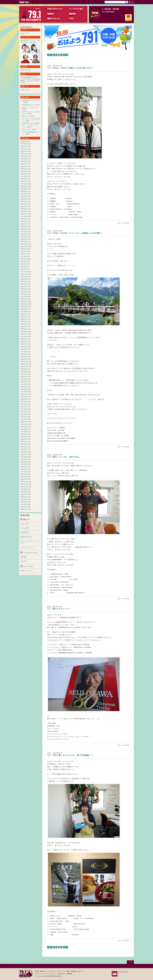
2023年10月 (24, 216)
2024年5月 (24, 199)
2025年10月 (24, 156)
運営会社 (42, 971)
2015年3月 (24, 474)
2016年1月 (24, 449)
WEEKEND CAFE (26, 537)
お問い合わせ (62, 974)
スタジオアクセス (51, 971)
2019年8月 (24, 342)
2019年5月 (24, 349)
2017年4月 (24, 412)
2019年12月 (24, 332)
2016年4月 (24, 442)
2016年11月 (24, 424)
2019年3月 (24, 354)
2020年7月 (24, 314)
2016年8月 (24, 432)
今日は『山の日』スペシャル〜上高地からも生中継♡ (77, 233)
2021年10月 (24, 277)
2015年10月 (24, 457)
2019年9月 (24, 339)
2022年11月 (24, 244)
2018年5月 (24, 379)
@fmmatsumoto (123, 972)
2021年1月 (24, 299)
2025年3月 (24, 174)
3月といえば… (27, 130)
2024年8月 (24, 191)
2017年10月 (24, 397)
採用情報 (69, 974)
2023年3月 (24, 234)
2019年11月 (24, 334)
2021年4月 (24, 292)
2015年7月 (24, 464)
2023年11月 (24, 214)
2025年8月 (24, 161)
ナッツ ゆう (32, 41)
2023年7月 (24, 224)
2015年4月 (24, 472)
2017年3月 (24, 414)
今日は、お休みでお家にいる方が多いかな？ (73, 68)
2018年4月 (24, 382)
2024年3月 (24, 204)
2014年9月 (24, 489)
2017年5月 (24, 409)
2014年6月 (24, 497)
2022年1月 (24, 269)
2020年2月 (24, 327)
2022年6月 (24, 257)
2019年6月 (24, 347)
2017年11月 (24, 394)
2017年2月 (24, 417)
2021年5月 (24, 289)
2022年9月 (24, 249)
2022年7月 (24, 254)
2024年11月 (24, 184)
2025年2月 (24, 176)
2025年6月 (24, 166)
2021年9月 (24, 279)
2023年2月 (24, 237)
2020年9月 (24, 309)
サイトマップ (39, 974)
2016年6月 (24, 437)
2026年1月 (24, 149)
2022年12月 (24, 242)
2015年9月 (24, 459)
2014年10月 (24, 487)
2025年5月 (24, 169)
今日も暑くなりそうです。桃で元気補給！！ (73, 755)
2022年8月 (24, 252)
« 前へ (50, 55)
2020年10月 (24, 307)
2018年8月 (24, 372)
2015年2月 (24, 477)
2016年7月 (24, 434)
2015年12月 (24, 452)
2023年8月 (24, 221)
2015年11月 (24, 454)
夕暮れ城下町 (25, 533)
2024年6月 (24, 196)
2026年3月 (24, 144)
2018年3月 (24, 384)
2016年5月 (24, 439)
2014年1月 (24, 509)
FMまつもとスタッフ (27, 571)
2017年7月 (24, 404)
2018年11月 (24, 364)
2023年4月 (24, 231)
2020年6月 (24, 317)
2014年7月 (24, 494)
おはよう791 (121, 223)
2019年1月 (24, 359)
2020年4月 (24, 322)
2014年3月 (24, 504)
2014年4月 (24, 502)
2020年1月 (24, 329)
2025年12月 (24, 151)
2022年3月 (24, 264)
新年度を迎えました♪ (29, 105)
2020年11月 (24, 304)
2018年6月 (24, 377)
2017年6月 (24, 407)
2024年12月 (24, 181)
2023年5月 (24, 229)
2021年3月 (24, 294)
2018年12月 (24, 362)
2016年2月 (24, 447)
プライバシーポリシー (50, 974)
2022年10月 (24, 247)
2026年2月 (24, 146)
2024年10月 (24, 186)
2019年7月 (24, 344)
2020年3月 (24, 324)
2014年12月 (24, 482)
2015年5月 (24, 469)
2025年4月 (24, 171)
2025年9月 (24, 159)
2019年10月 (24, 337)
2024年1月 (24, 209)
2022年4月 (24, 262)
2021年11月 (24, 274)
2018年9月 (24, 369)
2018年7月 (24, 374)
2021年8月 (24, 282)
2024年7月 (24, 194)
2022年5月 (24, 259)
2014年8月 (24, 492)
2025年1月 (24, 179)
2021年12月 (24, 272)
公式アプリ (81, 971)
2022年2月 (24, 267)
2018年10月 (24, 367)
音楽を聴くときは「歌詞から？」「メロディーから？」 (31, 125)
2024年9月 (24, 189)
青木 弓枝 (33, 42)
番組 (128, 223)
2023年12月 (24, 211)
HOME (37, 971)
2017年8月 (24, 402)
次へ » (65, 55)
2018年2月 (24, 387)
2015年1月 (24, 479)
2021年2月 (24, 297)
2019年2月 (24, 357)
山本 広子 (23, 561)
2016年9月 (24, 429)
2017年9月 (24, 399)
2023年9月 (24, 219)
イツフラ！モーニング (27, 548)
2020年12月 (24, 302)
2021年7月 (24, 284)
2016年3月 (24, 444)
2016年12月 (24, 422)
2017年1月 (24, 419)
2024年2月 (24, 206)
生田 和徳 (24, 41)
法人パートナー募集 (63, 971)
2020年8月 (24, 312)
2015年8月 (24, 462)
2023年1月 (24, 239)
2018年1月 (24, 389)
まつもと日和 (25, 528)
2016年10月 (24, 427)
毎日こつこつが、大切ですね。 (67, 457)
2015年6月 (24, 467)
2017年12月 (24, 392)
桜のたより (26, 116)
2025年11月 (24, 154)
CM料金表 (73, 971)
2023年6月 (24, 226)
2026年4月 (24, 141)
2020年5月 (24, 319)
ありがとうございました (30, 107)
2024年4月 (24, 201)
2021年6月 (24, 287)
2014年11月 (24, 484)
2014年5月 (24, 499)
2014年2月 (24, 507)
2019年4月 (24, 352)
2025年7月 (24, 164)
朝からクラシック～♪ (62, 609)
